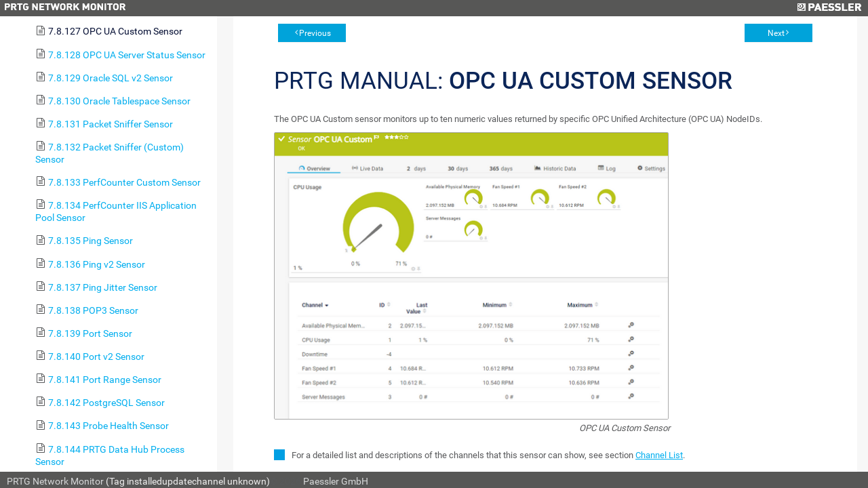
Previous (315, 33)
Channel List (659, 455)
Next (776, 33)
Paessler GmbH (336, 481)
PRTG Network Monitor (55, 481)
